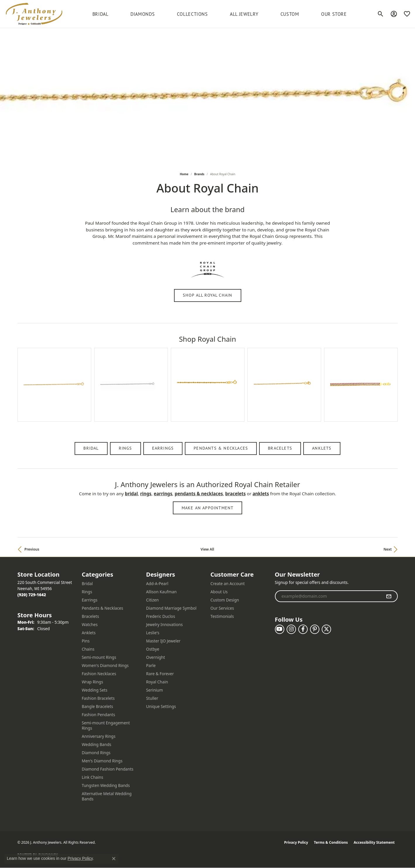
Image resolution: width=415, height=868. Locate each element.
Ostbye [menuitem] (153, 649)
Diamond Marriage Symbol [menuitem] (171, 608)
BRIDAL (100, 14)
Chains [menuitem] (88, 649)
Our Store (334, 14)
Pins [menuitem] (86, 641)
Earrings (163, 448)
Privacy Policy (296, 842)
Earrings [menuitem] (90, 600)
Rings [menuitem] (87, 592)
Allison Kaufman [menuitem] (161, 592)
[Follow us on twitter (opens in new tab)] (326, 629)
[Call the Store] (32, 595)
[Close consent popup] (114, 859)
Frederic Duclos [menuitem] (161, 616)
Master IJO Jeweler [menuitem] (163, 641)
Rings (125, 448)
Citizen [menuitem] (153, 600)
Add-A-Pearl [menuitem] (157, 583)
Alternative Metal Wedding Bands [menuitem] (107, 796)
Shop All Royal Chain (208, 295)
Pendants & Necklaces (221, 448)
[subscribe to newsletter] (389, 596)
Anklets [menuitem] (89, 633)
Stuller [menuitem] (152, 698)
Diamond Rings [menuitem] (96, 753)
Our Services (222, 608)
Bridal (91, 448)
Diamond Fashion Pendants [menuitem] (108, 769)
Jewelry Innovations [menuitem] (165, 624)
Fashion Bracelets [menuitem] (98, 698)
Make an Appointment (208, 508)
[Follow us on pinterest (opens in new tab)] (315, 629)
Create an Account (228, 583)
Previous (32, 549)
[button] (381, 14)
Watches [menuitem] (90, 624)
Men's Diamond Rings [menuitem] (102, 761)
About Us (219, 592)
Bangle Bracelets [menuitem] (98, 706)
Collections (192, 14)
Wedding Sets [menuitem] (95, 690)
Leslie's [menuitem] (153, 633)
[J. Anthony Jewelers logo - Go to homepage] (34, 14)
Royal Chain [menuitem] (157, 682)
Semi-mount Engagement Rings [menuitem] (106, 725)
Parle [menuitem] (151, 665)
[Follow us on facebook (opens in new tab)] (303, 629)
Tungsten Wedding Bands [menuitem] (106, 785)
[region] (208, 391)
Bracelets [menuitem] (91, 616)
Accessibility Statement (374, 842)
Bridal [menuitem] (87, 583)
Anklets (322, 448)
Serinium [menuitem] (155, 690)
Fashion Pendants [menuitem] (99, 715)
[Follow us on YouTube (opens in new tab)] (280, 629)
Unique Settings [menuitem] (161, 706)
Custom (290, 14)
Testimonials (222, 616)
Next (388, 549)
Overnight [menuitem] (156, 657)
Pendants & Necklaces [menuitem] (103, 608)
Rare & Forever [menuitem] (160, 674)
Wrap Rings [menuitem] (93, 682)
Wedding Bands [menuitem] (97, 744)
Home (184, 174)
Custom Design (225, 600)
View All (207, 549)
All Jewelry (244, 14)
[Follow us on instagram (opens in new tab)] (291, 629)
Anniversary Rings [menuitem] (99, 736)
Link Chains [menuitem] (93, 777)
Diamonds (143, 14)
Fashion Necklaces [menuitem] (99, 674)
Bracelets (280, 448)
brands (199, 174)
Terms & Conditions (331, 842)
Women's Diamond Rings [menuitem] (105, 665)
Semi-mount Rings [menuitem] (99, 657)
